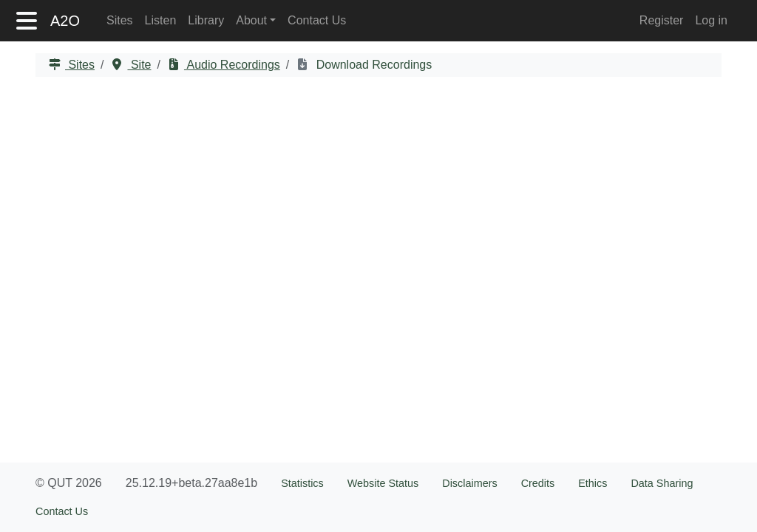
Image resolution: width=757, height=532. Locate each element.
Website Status (383, 483)
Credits (538, 483)
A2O (65, 21)
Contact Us (317, 20)
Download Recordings (372, 65)
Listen (161, 20)
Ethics (593, 483)
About (251, 20)
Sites (120, 20)
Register (662, 20)
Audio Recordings (232, 65)
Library (206, 20)
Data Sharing (662, 483)
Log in (711, 20)
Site (139, 65)
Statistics (302, 483)
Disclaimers (469, 483)
